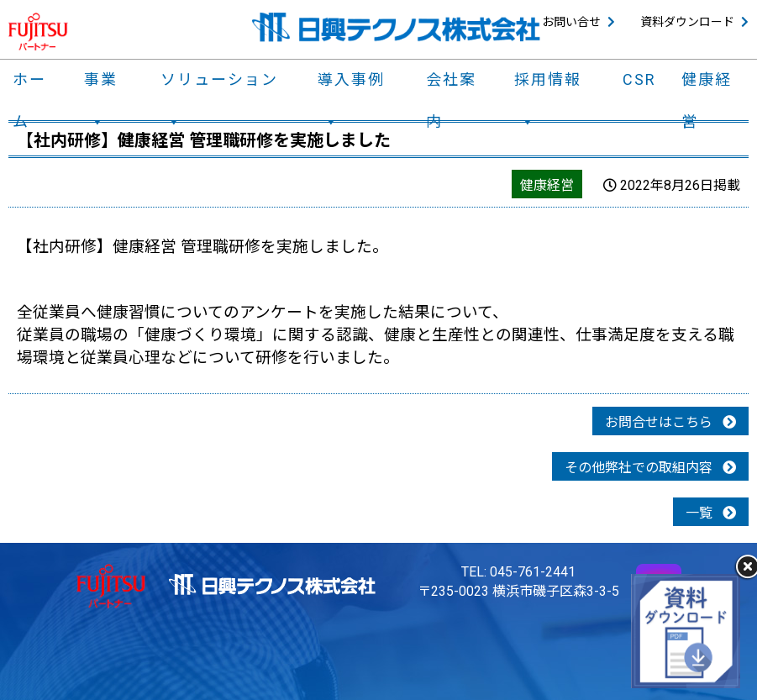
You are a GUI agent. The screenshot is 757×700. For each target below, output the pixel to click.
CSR (639, 79)
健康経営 (707, 84)
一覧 (711, 513)
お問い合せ (571, 22)
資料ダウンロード (687, 22)
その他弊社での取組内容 (650, 468)
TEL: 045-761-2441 (518, 572)
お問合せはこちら (670, 422)
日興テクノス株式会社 (396, 27)
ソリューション (219, 84)
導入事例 (351, 84)
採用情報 (548, 84)
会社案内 (451, 84)
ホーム (29, 84)
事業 (101, 84)
